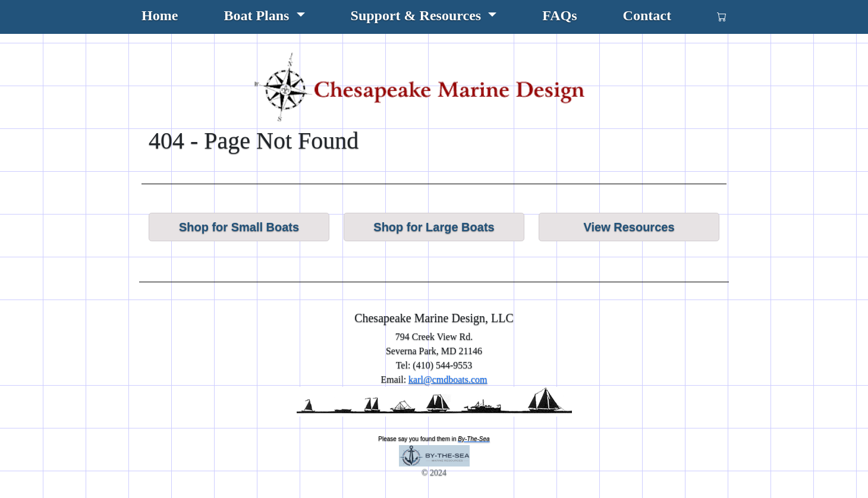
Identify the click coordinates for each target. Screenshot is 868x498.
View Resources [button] (629, 227)
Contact (647, 15)
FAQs (559, 15)
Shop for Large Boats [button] (434, 227)
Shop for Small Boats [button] (239, 227)
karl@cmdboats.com (448, 379)
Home (160, 15)
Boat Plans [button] (258, 15)
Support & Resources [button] (418, 15)
